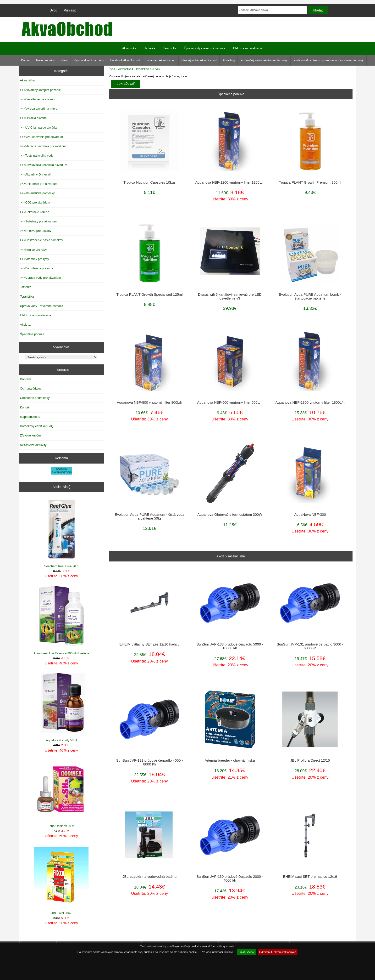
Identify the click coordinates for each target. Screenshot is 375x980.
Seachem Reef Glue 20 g (61, 533)
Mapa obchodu (30, 417)
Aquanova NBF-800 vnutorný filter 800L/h (150, 402)
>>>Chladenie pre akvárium (39, 184)
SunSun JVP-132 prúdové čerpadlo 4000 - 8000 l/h (150, 762)
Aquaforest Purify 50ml (61, 707)
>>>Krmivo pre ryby (33, 250)
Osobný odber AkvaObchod (199, 60)
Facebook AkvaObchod (125, 60)
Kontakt (25, 407)
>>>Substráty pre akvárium (38, 221)
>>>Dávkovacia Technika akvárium (43, 165)
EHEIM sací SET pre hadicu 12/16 (310, 877)
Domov (26, 60)
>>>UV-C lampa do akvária (38, 127)
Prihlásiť (70, 10)
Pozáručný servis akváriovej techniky (264, 60)
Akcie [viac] (61, 487)
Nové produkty (45, 60)
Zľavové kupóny (31, 435)
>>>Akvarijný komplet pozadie (40, 90)
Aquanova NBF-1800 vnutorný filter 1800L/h (310, 402)
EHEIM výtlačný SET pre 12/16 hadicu (149, 644)
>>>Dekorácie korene (34, 212)
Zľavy (64, 60)
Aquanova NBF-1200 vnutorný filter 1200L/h (230, 182)
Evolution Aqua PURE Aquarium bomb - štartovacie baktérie (310, 296)
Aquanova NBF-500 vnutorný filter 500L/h (230, 402)
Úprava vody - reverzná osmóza (205, 48)
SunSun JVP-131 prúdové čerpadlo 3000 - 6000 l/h (310, 646)
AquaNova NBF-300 (310, 515)
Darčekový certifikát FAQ (37, 426)
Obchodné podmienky (35, 398)
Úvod (53, 10)
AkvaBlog (229, 60)
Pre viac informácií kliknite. (217, 952)
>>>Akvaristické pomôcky (37, 193)
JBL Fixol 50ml (61, 880)
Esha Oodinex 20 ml (61, 794)
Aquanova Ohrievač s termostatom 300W (230, 515)
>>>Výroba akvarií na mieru (39, 109)
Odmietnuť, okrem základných (278, 952)
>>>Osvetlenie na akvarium (39, 99)
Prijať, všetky (246, 952)
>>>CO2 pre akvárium (35, 202)
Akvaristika (125, 69)
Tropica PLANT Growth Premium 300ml (310, 182)
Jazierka (150, 48)
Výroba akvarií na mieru (89, 60)
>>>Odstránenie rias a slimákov (41, 240)
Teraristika (170, 48)
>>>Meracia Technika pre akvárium (44, 146)
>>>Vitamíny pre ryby (34, 259)
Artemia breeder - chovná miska (230, 760)
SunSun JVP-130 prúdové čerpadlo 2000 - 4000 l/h (230, 878)
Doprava (26, 379)
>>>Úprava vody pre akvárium (40, 278)
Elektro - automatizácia (248, 48)
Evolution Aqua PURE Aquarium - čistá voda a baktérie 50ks (150, 516)
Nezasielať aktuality (33, 445)
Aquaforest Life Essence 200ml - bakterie (61, 620)
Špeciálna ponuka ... (34, 334)
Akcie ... (25, 325)
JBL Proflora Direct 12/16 (310, 760)
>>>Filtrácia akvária (33, 118)
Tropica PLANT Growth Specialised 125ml (150, 295)
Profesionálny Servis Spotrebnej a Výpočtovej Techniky (328, 60)
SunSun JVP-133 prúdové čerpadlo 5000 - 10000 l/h (230, 646)
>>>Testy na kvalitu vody (37, 156)
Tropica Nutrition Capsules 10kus (149, 182)
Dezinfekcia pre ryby (147, 69)
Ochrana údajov (31, 388)
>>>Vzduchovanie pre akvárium (41, 137)
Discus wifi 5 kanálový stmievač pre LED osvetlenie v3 (230, 296)
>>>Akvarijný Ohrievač (35, 174)
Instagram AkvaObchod (161, 60)
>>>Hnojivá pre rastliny (36, 231)
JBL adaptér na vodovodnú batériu (149, 877)
